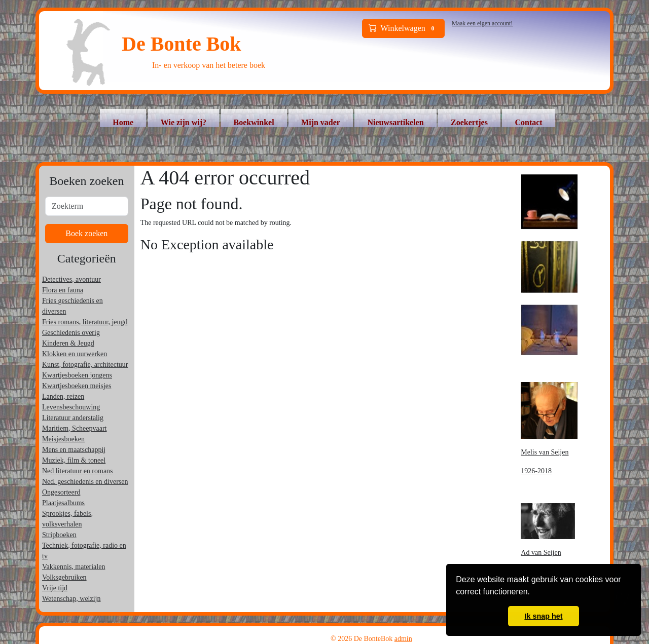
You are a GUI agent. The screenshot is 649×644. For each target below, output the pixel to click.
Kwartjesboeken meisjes (77, 386)
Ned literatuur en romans (78, 471)
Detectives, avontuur (71, 279)
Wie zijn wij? (184, 122)
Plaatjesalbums (63, 503)
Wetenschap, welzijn (71, 599)
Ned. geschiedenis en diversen (85, 482)
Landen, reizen (63, 396)
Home (123, 122)
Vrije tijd (55, 588)
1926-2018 (536, 471)
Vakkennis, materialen (74, 567)
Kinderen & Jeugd (68, 343)
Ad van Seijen (541, 553)
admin (403, 639)
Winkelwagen (404, 28)
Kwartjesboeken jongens (77, 375)
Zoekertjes (469, 122)
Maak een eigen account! (482, 23)
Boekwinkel (254, 122)
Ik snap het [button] (543, 616)
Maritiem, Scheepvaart (75, 428)
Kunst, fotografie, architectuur (85, 365)
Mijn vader (321, 122)
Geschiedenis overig (71, 333)
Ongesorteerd (61, 492)
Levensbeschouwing (71, 407)
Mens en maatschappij (74, 450)
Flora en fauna (63, 290)
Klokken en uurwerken (75, 354)
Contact (528, 122)
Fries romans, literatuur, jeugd (85, 322)
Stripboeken (59, 535)
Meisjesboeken (63, 439)
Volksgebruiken (64, 577)
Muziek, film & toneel (74, 460)
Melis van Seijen (545, 452)
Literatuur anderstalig (73, 418)
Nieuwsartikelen (395, 122)
